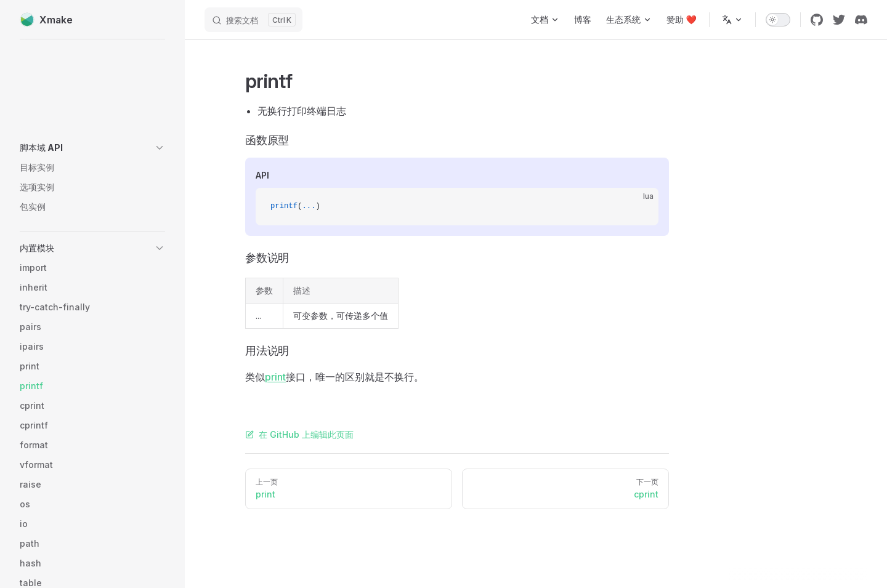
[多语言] (732, 20)
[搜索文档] (253, 20)
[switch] (778, 20)
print (275, 377)
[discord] (861, 20)
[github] (817, 20)
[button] (92, 148)
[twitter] (839, 20)
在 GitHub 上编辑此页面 (299, 434)
